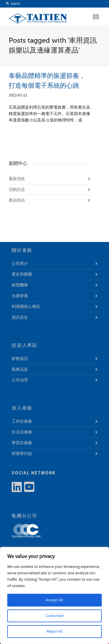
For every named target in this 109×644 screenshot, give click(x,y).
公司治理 (20, 380)
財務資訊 (20, 359)
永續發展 (20, 296)
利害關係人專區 (26, 307)
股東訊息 (20, 369)
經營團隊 (20, 285)
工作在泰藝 (22, 421)
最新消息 (17, 179)
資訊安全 (20, 317)
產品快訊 (17, 200)
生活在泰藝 (22, 432)
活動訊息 (17, 190)
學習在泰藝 (22, 443)
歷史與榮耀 (22, 275)
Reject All (54, 632)
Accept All (54, 600)
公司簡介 (20, 264)
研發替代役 (22, 454)
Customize (54, 616)
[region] (54, 595)
